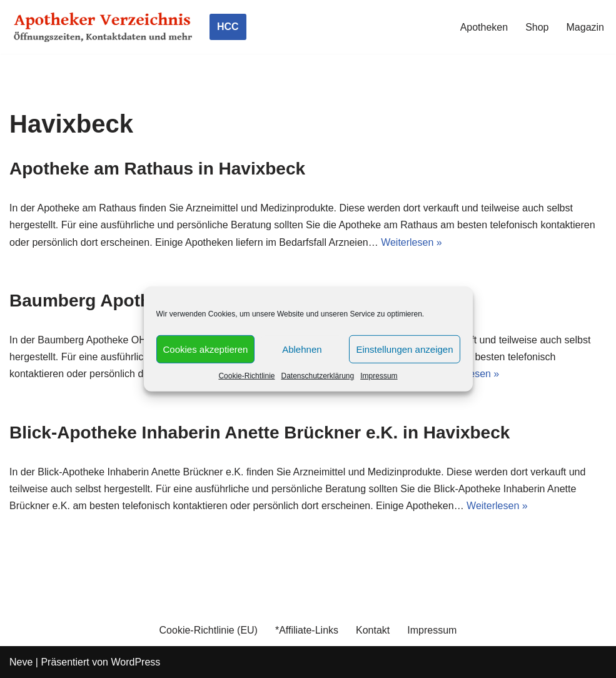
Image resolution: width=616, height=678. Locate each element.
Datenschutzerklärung (317, 376)
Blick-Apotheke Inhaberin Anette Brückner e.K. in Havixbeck (260, 433)
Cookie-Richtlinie (246, 376)
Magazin (585, 27)
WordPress (135, 662)
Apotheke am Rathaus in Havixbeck (157, 169)
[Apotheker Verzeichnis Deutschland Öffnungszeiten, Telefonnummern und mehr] (103, 27)
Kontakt (373, 630)
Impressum (379, 376)
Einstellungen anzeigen (404, 349)
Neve (21, 662)
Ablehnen (302, 349)
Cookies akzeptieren (206, 349)
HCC (228, 27)
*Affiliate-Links (307, 630)
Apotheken (484, 27)
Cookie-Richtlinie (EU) (209, 630)
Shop (537, 27)
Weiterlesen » (412, 242)
